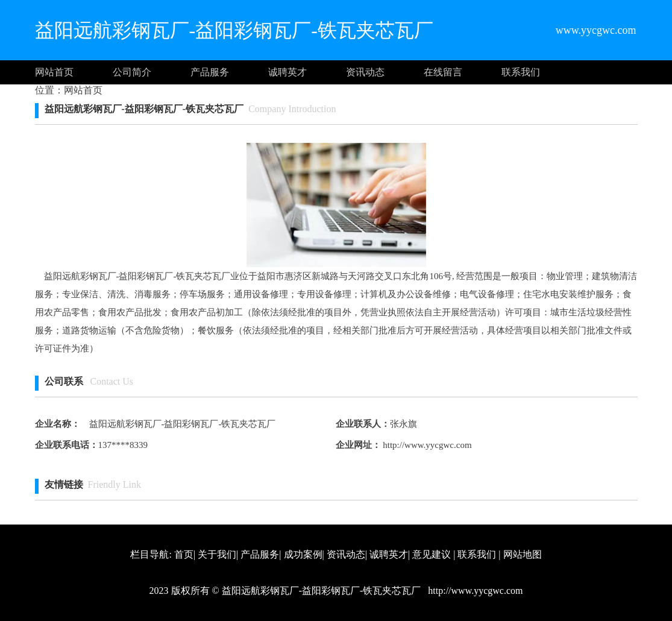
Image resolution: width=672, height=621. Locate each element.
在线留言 (443, 72)
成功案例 (303, 554)
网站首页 (54, 72)
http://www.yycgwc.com (426, 445)
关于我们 (217, 554)
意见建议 (432, 554)
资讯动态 (365, 72)
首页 (184, 554)
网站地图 (523, 554)
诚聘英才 (287, 72)
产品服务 (210, 72)
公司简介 (132, 72)
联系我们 (521, 72)
